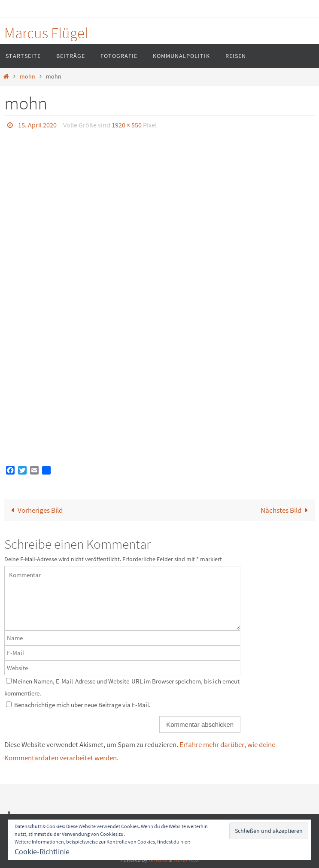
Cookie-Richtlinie (42, 851)
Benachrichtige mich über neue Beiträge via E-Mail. (82, 705)
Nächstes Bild (286, 510)
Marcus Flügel (46, 33)
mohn (27, 77)
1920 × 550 (127, 125)
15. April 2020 (37, 125)
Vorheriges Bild (35, 510)
